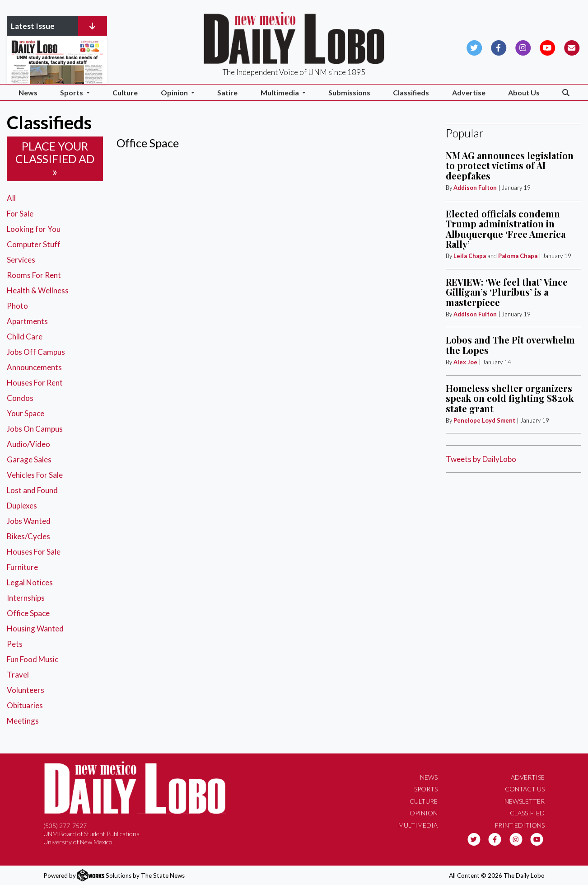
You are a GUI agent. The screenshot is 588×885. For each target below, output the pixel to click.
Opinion (424, 813)
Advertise (469, 92)
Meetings (23, 721)
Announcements (34, 367)
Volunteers (26, 690)
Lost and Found (32, 490)
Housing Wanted (35, 628)
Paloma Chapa (518, 256)
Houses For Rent (35, 383)
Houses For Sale (34, 552)
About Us (524, 92)
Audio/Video (28, 444)
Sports (426, 789)
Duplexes (22, 506)
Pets (15, 644)
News (28, 92)
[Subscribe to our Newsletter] (572, 47)
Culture (125, 92)
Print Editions (520, 825)
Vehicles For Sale (35, 475)
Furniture (22, 567)
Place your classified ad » (55, 159)
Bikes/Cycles (28, 536)
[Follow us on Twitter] (474, 47)
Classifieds (411, 92)
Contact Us (525, 789)
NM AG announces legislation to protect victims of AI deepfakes (510, 165)
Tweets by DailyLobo (481, 459)
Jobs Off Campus (36, 352)
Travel (18, 675)
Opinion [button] (175, 92)
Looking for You (34, 229)
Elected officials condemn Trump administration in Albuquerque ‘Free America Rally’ (506, 229)
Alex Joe (465, 362)
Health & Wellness (38, 290)
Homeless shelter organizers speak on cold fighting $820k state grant (510, 398)
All (11, 198)
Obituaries (25, 705)
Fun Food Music (33, 659)
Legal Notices (30, 582)
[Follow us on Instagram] (523, 47)
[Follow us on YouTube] (548, 47)
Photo (17, 306)
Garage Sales (29, 459)
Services (21, 260)
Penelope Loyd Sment (485, 420)
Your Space (26, 413)
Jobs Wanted (29, 521)
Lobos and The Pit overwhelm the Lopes (510, 345)
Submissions (349, 92)
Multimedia (418, 825)
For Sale (20, 214)
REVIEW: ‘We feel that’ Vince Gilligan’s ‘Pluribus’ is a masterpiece (507, 292)
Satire (227, 92)
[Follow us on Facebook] (499, 47)
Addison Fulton (475, 188)
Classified (527, 813)
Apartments (27, 321)
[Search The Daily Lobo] (566, 92)
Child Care (25, 337)
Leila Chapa (470, 256)
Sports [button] (72, 92)
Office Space (28, 613)
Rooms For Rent (34, 275)
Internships (26, 598)
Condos (20, 398)
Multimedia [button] (280, 92)
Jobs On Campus (35, 429)
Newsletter (525, 801)
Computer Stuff (34, 244)
